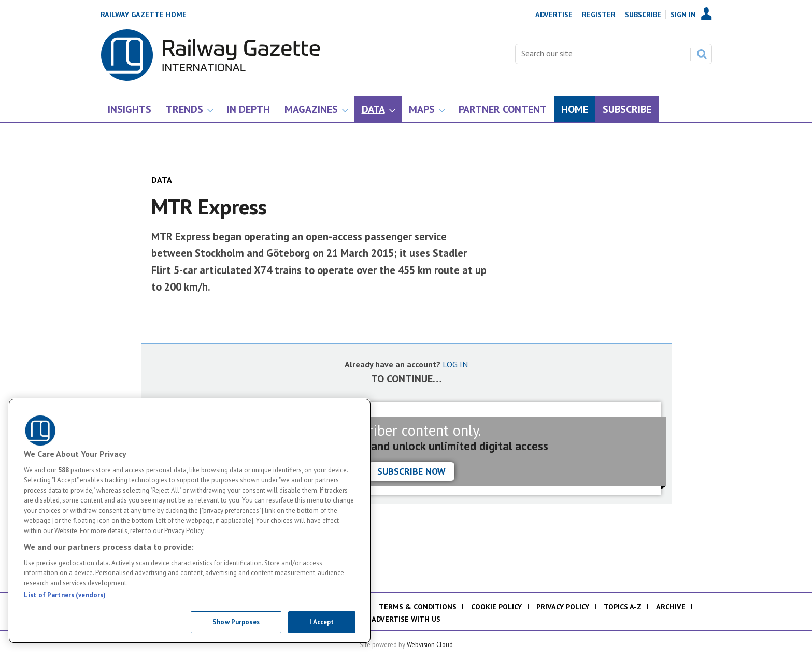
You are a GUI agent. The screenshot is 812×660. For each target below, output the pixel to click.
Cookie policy (496, 607)
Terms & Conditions (418, 607)
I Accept (322, 622)
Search (702, 54)
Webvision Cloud (430, 644)
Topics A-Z (623, 607)
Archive (671, 607)
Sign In (683, 15)
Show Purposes (236, 622)
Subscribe (643, 15)
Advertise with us (406, 619)
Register (599, 15)
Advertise (554, 15)
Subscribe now (411, 471)
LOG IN (455, 364)
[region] (190, 521)
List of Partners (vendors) (65, 595)
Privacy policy (563, 607)
